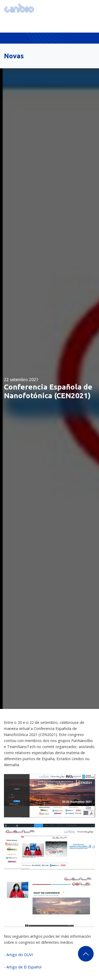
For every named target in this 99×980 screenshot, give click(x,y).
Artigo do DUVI (20, 955)
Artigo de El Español (24, 967)
